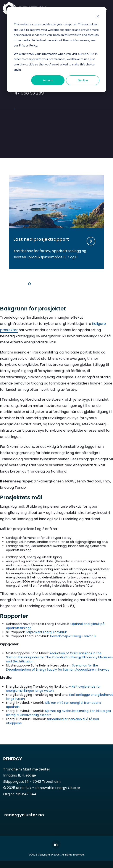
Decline (83, 80)
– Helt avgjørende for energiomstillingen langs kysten (53, 689)
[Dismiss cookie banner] (98, 16)
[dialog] (56, 49)
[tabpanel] (56, 222)
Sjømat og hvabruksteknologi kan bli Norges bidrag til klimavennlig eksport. (58, 713)
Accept (48, 80)
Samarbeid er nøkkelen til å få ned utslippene (52, 721)
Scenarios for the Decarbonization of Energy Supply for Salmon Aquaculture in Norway (58, 667)
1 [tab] (29, 284)
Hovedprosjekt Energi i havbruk (73, 636)
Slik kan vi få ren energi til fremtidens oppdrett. (53, 705)
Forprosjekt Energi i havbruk (46, 632)
